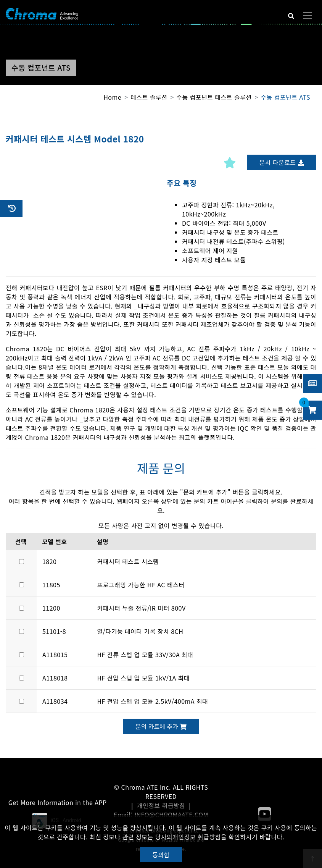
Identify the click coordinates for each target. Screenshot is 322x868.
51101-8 (54, 631)
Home (112, 97)
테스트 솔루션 (149, 97)
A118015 (55, 655)
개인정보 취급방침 (161, 805)
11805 (51, 585)
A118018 (55, 678)
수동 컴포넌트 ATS (285, 97)
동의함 (161, 855)
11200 (51, 608)
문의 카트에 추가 (161, 726)
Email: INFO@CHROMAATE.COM (161, 815)
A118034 (55, 701)
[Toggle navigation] (308, 16)
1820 (49, 561)
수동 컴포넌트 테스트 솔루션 (214, 97)
